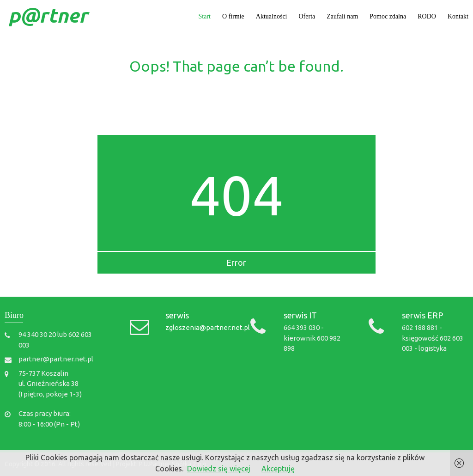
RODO (427, 16)
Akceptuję (278, 469)
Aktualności (272, 16)
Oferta (307, 16)
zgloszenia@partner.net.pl (208, 327)
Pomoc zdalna (388, 16)
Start (205, 16)
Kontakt (458, 16)
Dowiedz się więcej (219, 469)
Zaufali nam (342, 16)
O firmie (233, 16)
